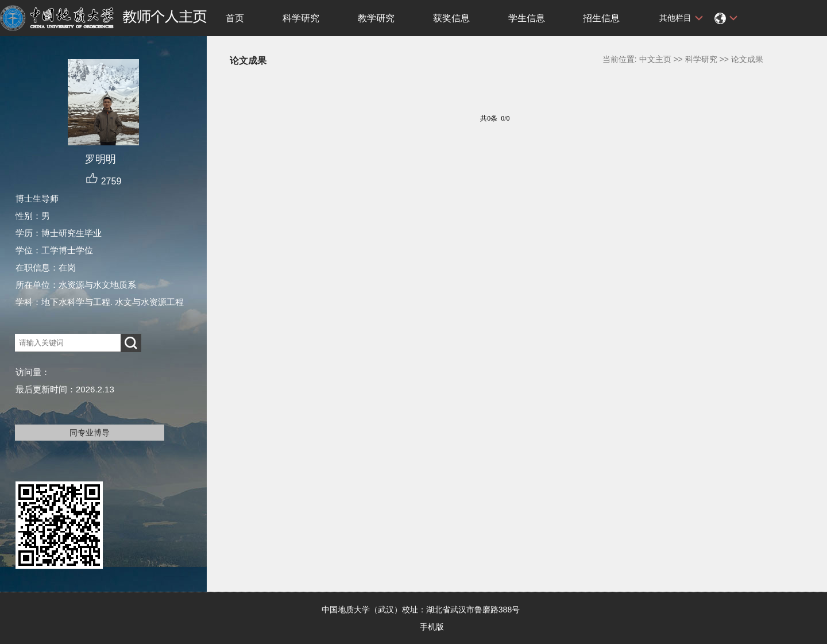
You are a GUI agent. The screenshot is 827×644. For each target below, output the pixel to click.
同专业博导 (90, 433)
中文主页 (655, 59)
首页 (235, 18)
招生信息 (601, 18)
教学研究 (376, 18)
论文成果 (747, 59)
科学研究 (301, 18)
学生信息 (527, 18)
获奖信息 (451, 18)
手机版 (432, 627)
